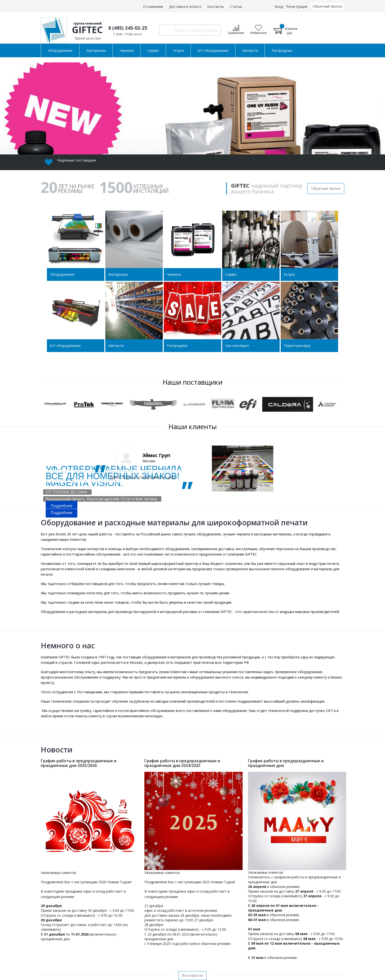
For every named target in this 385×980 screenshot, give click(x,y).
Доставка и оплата (185, 7)
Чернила (127, 50)
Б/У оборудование (213, 50)
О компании (153, 7)
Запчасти (250, 50)
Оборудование (60, 50)
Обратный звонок (326, 188)
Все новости (192, 975)
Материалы (96, 50)
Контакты (215, 7)
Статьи (236, 7)
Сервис (153, 50)
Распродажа (282, 50)
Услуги (178, 50)
